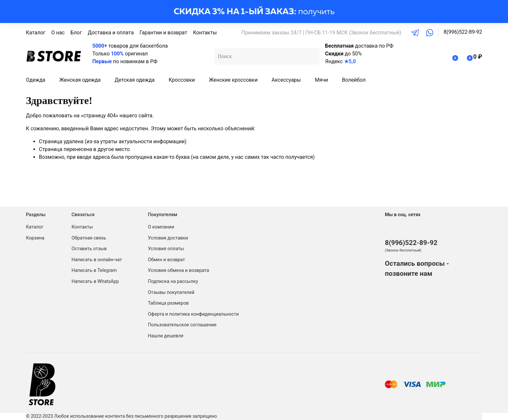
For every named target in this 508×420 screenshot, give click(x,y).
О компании (161, 227)
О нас (58, 33)
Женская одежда (80, 80)
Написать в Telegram (94, 270)
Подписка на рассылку (173, 281)
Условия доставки (168, 238)
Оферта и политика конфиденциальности (193, 314)
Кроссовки (182, 80)
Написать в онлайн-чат (97, 260)
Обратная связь (89, 238)
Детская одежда (135, 80)
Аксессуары (286, 80)
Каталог (36, 33)
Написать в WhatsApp (95, 281)
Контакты (205, 33)
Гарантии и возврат (163, 33)
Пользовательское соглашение (182, 325)
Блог (76, 33)
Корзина (35, 238)
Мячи (322, 80)
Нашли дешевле (166, 336)
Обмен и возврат (166, 260)
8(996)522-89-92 (463, 32)
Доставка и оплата (111, 33)
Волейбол (354, 80)
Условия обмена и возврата (178, 270)
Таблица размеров (168, 303)
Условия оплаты (166, 249)
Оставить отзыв (89, 249)
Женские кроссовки (233, 80)
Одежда (36, 80)
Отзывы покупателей (171, 292)
